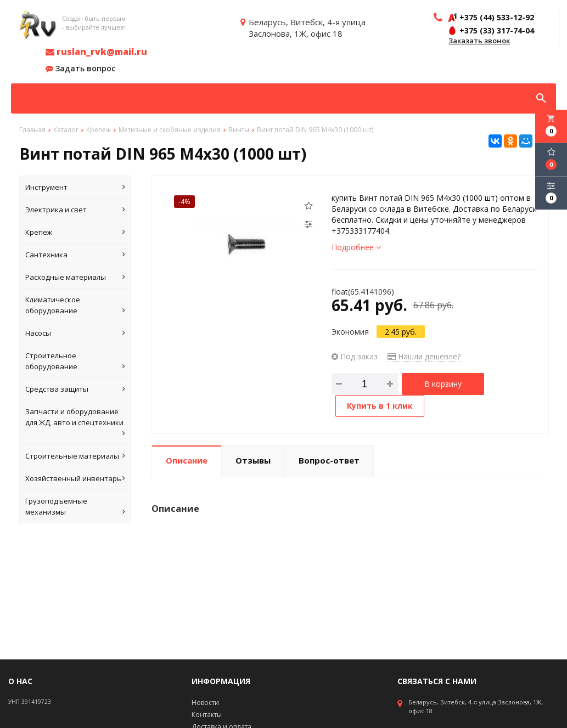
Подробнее (356, 247)
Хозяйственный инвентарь (75, 478)
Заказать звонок (479, 41)
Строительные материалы (75, 456)
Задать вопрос (80, 69)
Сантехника (75, 255)
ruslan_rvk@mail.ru (96, 52)
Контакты (207, 715)
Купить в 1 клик (380, 406)
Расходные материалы (75, 277)
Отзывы (253, 460)
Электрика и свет (75, 210)
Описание (187, 460)
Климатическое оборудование (75, 305)
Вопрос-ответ (329, 460)
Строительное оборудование (75, 361)
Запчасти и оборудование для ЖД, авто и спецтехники (75, 423)
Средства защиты (75, 389)
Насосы (75, 333)
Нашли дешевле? (424, 356)
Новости (205, 702)
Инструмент (75, 187)
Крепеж (75, 232)
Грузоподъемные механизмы (75, 507)
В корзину (443, 384)
